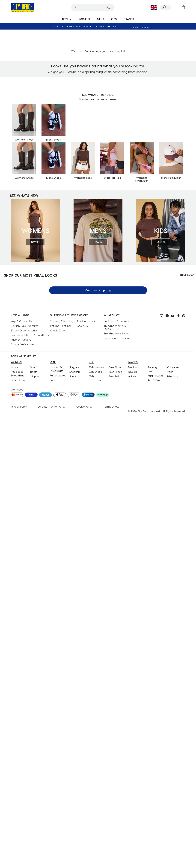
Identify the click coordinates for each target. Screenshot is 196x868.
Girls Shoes (95, 351)
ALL (91, 79)
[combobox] (93, 7)
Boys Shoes (115, 352)
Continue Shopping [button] (98, 270)
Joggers (74, 347)
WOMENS (102, 79)
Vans (170, 352)
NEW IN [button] (67, 19)
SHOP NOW (187, 255)
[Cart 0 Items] (183, 7)
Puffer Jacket (19, 360)
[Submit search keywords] (109, 7)
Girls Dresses (96, 347)
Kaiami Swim (155, 355)
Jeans (14, 347)
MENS (114, 79)
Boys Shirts (115, 347)
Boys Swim (115, 356)
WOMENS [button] (84, 19)
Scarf (33, 347)
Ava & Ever (154, 360)
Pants (53, 360)
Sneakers (75, 352)
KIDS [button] (114, 19)
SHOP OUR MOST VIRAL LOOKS (30, 255)
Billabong (173, 356)
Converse (173, 347)
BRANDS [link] (129, 19)
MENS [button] (100, 19)
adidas (132, 356)
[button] (166, 7)
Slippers (35, 356)
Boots (34, 352)
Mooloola (134, 347)
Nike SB (133, 351)
